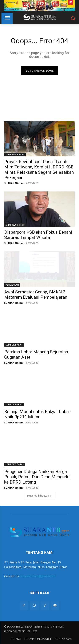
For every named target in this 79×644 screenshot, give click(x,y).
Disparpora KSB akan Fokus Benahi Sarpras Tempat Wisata (38, 235)
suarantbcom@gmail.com (38, 576)
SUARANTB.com (14, 183)
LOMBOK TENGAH (15, 464)
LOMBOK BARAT (14, 345)
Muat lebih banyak (39, 496)
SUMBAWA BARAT (15, 155)
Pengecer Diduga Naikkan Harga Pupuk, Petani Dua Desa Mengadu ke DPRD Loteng (37, 477)
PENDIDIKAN (12, 285)
